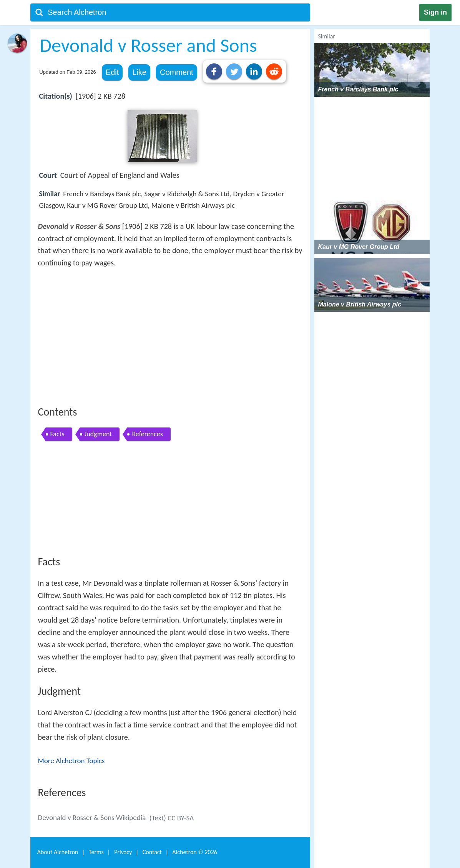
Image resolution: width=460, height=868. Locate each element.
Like (139, 72)
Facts (57, 434)
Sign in (435, 12)
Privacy (123, 852)
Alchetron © (195, 852)
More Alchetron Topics (71, 761)
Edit (112, 72)
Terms (96, 852)
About (58, 852)
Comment (177, 72)
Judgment (98, 434)
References (147, 434)
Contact (152, 852)
